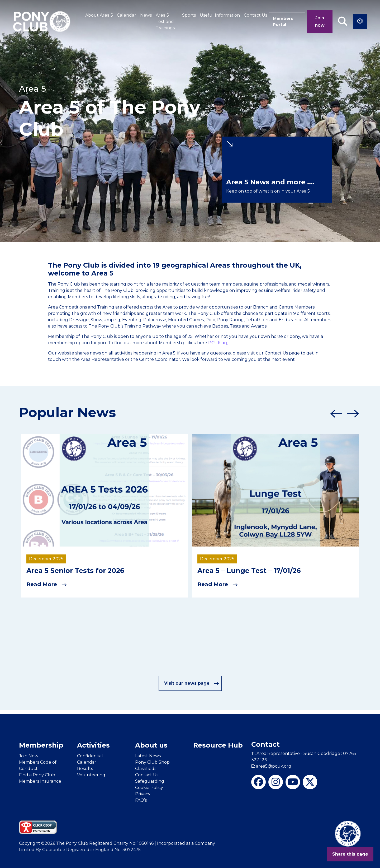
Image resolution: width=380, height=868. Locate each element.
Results (85, 768)
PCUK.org (218, 343)
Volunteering (91, 775)
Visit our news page (192, 683)
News (146, 15)
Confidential (90, 756)
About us (151, 745)
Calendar (127, 15)
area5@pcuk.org (271, 766)
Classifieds (146, 768)
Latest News (148, 756)
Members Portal (282, 22)
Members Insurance (40, 781)
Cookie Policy (149, 787)
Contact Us (253, 15)
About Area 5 (99, 15)
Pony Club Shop (152, 762)
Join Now (29, 756)
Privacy (143, 794)
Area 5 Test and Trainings (165, 22)
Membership (41, 745)
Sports (186, 15)
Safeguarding (150, 781)
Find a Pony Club (37, 775)
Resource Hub (218, 745)
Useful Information (217, 15)
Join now (320, 22)
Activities (93, 745)
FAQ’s (141, 800)
